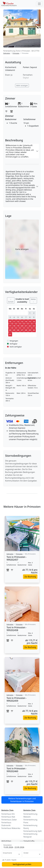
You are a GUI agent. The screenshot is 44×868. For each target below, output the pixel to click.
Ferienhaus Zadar (9, 820)
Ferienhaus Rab (8, 817)
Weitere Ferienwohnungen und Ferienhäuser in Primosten (22, 800)
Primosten (16, 53)
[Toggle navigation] (39, 4)
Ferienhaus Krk (8, 814)
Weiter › (33, 300)
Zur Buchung (30, 577)
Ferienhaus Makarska (11, 828)
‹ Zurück (11, 300)
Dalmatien (7, 53)
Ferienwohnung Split (33, 831)
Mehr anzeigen (22, 86)
